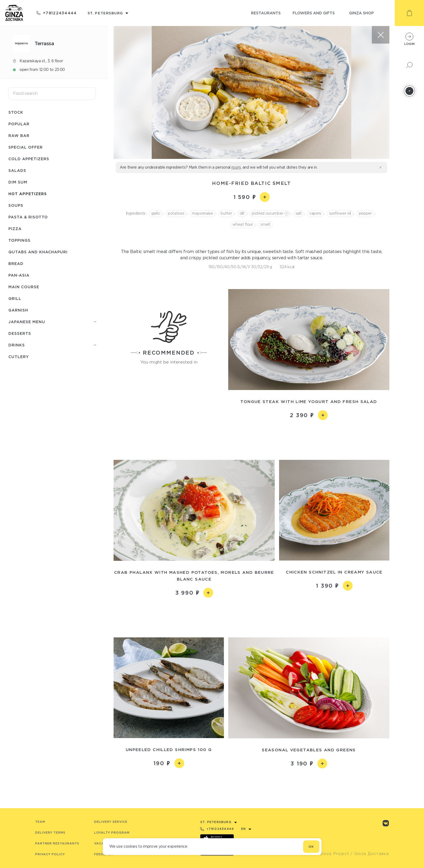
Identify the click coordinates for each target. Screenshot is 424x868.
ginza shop (361, 13)
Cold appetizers (29, 159)
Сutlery (19, 357)
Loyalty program (112, 833)
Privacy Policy (50, 854)
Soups (16, 205)
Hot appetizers (28, 194)
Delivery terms (50, 833)
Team (40, 822)
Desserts (20, 333)
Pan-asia (19, 275)
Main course (24, 287)
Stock (16, 112)
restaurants (266, 13)
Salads (17, 170)
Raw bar (19, 135)
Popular (19, 124)
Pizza (15, 229)
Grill (15, 298)
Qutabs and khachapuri (38, 252)
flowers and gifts (314, 13)
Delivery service (111, 822)
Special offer (26, 147)
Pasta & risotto (28, 217)
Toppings (19, 240)
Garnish (18, 310)
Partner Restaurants (57, 843)
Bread (16, 263)
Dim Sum (18, 182)
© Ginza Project (332, 854)
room (236, 167)
